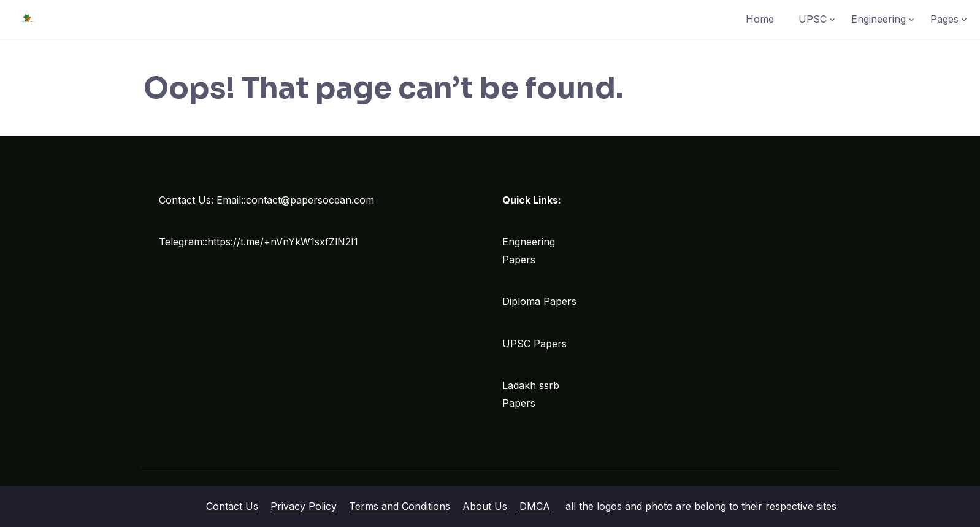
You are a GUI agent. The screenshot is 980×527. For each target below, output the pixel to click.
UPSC (813, 19)
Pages (944, 19)
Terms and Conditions (400, 506)
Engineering (879, 19)
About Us (485, 506)
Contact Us (232, 506)
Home (760, 19)
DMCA (535, 506)
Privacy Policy (304, 506)
